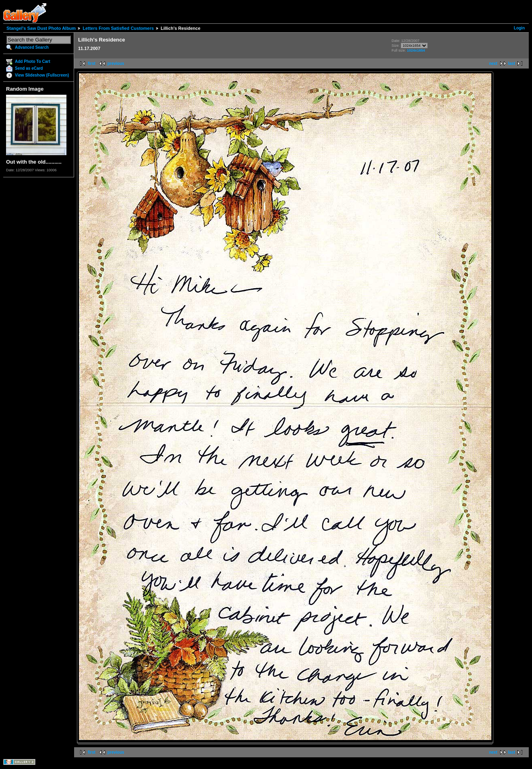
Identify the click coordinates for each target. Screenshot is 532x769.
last (512, 63)
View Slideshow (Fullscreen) (42, 75)
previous (116, 63)
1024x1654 (416, 50)
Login (519, 28)
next (493, 63)
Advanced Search (32, 47)
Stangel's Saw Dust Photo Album (41, 28)
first (92, 63)
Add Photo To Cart (33, 61)
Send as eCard (29, 68)
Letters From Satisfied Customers (118, 28)
